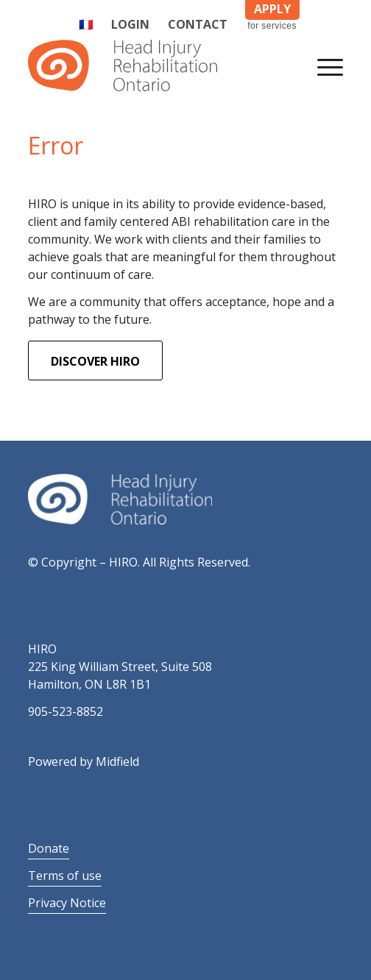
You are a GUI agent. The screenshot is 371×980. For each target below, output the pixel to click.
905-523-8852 (66, 711)
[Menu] (323, 65)
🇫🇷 (86, 24)
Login (130, 24)
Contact (198, 24)
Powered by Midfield (84, 761)
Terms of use (65, 876)
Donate (49, 848)
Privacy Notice (67, 903)
